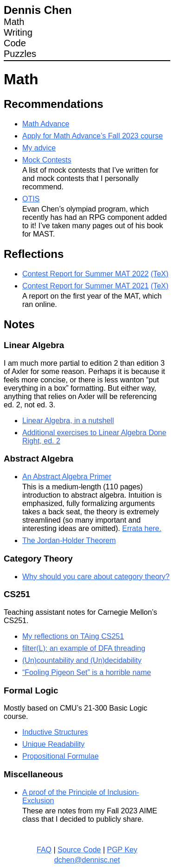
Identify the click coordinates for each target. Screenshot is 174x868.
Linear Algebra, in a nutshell (68, 421)
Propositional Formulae (61, 756)
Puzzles (20, 54)
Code (15, 43)
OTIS (31, 199)
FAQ (44, 850)
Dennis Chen (38, 10)
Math (14, 22)
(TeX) (160, 274)
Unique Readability (53, 744)
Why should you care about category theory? (96, 577)
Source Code (79, 850)
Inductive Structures (55, 732)
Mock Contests (47, 160)
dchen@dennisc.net (87, 860)
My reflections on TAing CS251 (73, 636)
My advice (39, 148)
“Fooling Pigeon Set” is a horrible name (87, 672)
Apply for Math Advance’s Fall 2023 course (93, 136)
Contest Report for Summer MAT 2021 (85, 286)
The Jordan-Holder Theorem (69, 540)
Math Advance (46, 124)
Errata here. (142, 528)
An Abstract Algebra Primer (67, 477)
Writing (18, 32)
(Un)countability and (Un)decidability (82, 660)
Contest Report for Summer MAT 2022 (85, 274)
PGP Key (122, 850)
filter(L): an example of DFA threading (84, 648)
